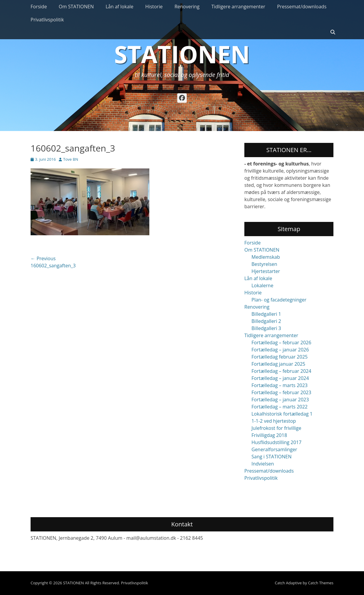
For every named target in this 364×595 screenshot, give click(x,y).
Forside (39, 7)
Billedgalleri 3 (266, 328)
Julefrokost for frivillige (276, 428)
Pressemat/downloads (302, 7)
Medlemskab (266, 257)
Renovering (187, 7)
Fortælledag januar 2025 (278, 364)
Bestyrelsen (264, 264)
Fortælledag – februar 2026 (281, 343)
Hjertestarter (266, 271)
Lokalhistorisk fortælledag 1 (282, 414)
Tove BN (71, 159)
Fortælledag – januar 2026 (280, 350)
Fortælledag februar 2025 (280, 357)
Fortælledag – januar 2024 (280, 378)
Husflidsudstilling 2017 (276, 442)
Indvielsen (263, 464)
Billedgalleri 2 (266, 321)
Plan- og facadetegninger (279, 300)
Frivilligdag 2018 (269, 435)
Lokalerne (262, 285)
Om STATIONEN (76, 7)
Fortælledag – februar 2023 (281, 392)
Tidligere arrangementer (238, 7)
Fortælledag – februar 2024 (281, 371)
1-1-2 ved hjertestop (274, 421)
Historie (154, 7)
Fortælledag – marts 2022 (280, 407)
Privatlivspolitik (47, 20)
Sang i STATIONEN (272, 457)
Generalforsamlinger (274, 449)
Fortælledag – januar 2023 (280, 400)
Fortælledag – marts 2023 (280, 385)
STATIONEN (182, 54)
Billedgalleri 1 (266, 314)
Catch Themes (321, 583)
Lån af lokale (120, 7)
